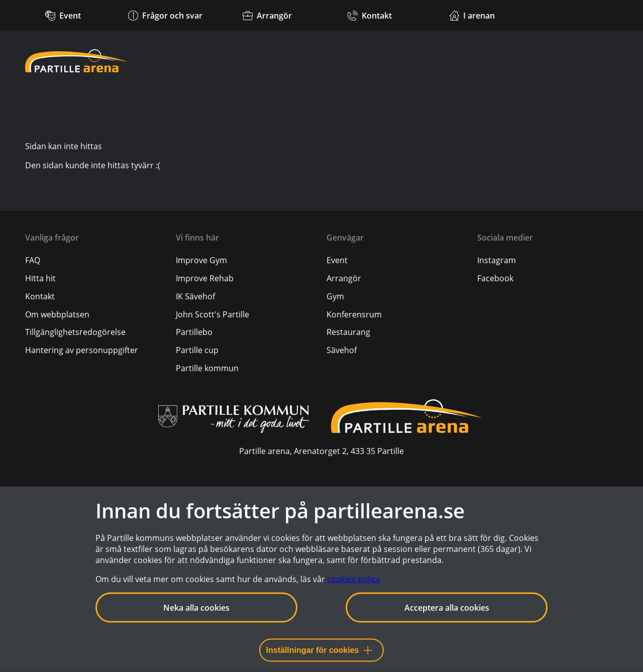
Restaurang (348, 332)
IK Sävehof (195, 296)
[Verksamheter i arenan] (472, 15)
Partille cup (197, 350)
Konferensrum (354, 314)
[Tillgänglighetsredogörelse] (75, 332)
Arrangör (344, 278)
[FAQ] (33, 260)
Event (337, 260)
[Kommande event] (63, 15)
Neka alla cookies (196, 608)
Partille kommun (207, 368)
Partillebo (194, 332)
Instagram (497, 260)
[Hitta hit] (40, 278)
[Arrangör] (267, 15)
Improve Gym (201, 260)
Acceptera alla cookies (447, 608)
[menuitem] (95, 260)
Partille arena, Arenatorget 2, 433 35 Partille (321, 451)
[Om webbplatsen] (57, 314)
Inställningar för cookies (319, 650)
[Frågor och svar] (165, 15)
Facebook (495, 278)
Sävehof (342, 350)
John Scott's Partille (212, 314)
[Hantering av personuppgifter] (82, 350)
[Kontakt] (369, 15)
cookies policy (353, 579)
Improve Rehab (205, 278)
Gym (335, 296)
